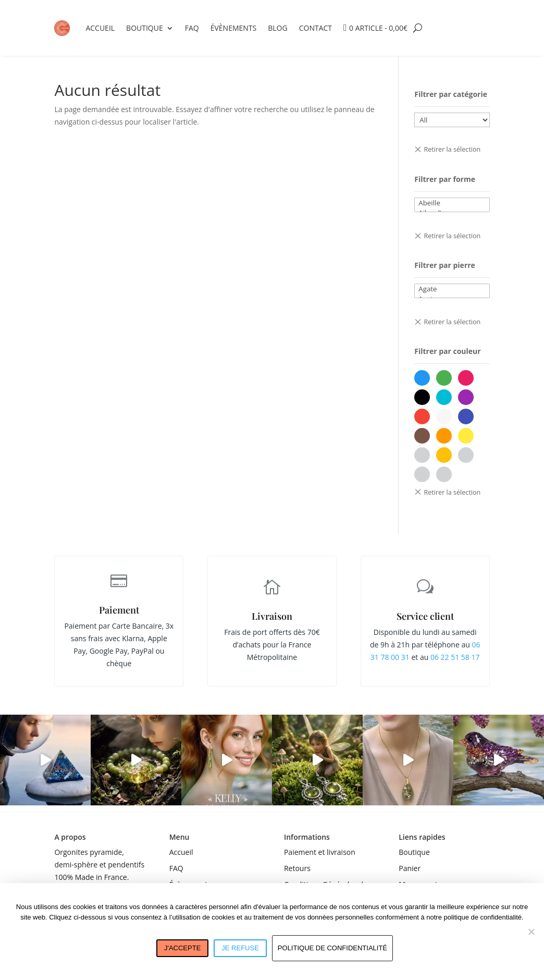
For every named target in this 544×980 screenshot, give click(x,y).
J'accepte (182, 948)
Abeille (452, 203)
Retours (297, 868)
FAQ (192, 28)
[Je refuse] (531, 932)
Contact (316, 28)
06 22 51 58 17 (455, 657)
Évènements (234, 28)
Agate (452, 289)
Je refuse (240, 948)
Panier (410, 868)
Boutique (145, 28)
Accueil (100, 28)
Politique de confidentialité (332, 948)
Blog (277, 28)
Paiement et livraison (320, 852)
